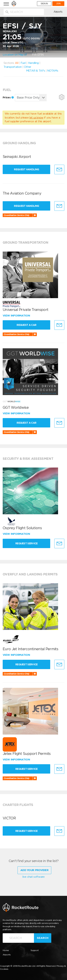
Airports (58, 12)
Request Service (27, 543)
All (17, 63)
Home (6, 950)
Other (28, 67)
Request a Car (27, 325)
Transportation (13, 67)
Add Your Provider (34, 870)
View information (17, 316)
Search (43, 938)
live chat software (33, 877)
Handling (33, 63)
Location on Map (15, 55)
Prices (8, 97)
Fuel (23, 63)
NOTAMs (53, 71)
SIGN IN (44, 4)
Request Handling (27, 169)
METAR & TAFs (36, 71)
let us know (36, 118)
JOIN (58, 4)
